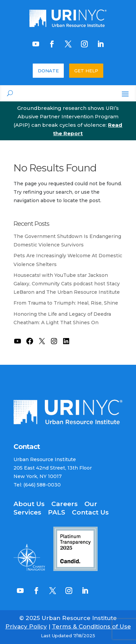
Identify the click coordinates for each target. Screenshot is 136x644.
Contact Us (90, 512)
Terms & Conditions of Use (91, 626)
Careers (64, 504)
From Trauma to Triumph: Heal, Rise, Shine (66, 303)
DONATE (48, 71)
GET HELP (86, 71)
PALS (57, 512)
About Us (29, 504)
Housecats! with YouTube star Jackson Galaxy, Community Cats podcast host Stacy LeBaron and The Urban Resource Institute (67, 284)
